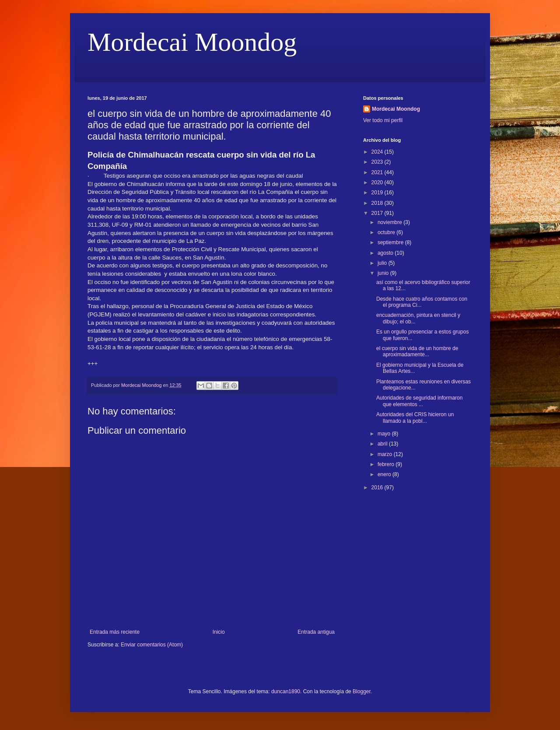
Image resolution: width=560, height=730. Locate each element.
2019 (378, 193)
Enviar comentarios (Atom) (152, 645)
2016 (378, 488)
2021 (378, 172)
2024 (378, 152)
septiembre (391, 242)
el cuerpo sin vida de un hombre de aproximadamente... (417, 351)
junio (384, 273)
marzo (386, 454)
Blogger (362, 691)
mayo (385, 434)
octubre (387, 232)
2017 (378, 213)
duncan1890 (286, 691)
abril (383, 444)
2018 (378, 203)
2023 (378, 162)
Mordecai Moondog (192, 42)
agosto (386, 253)
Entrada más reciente (115, 632)
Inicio (219, 632)
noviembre (390, 222)
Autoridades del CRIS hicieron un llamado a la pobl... (415, 418)
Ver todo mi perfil (383, 120)
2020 (378, 182)
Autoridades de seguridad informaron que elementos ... (419, 401)
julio (383, 263)
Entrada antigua (316, 632)
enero (385, 474)
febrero (387, 464)
